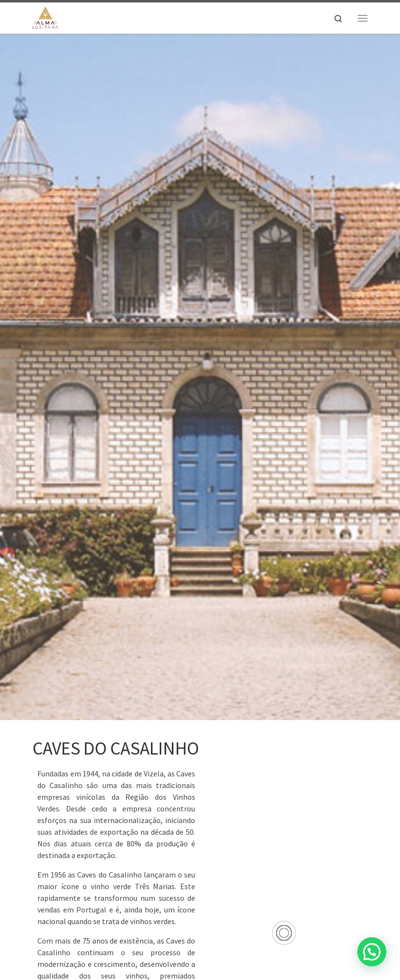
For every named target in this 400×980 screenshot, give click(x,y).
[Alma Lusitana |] (45, 17)
